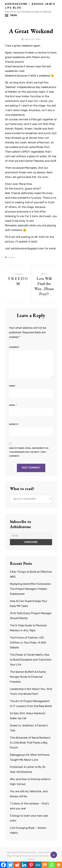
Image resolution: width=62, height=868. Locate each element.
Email (13, 405)
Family (11, 257)
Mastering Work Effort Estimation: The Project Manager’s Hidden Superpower (31, 589)
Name (13, 386)
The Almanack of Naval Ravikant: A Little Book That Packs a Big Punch (30, 743)
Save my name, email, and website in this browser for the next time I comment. (29, 452)
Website (14, 424)
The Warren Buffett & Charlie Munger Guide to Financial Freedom (28, 677)
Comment (14, 347)
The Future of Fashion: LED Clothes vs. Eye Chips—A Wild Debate (28, 643)
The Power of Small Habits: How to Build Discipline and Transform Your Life (31, 660)
